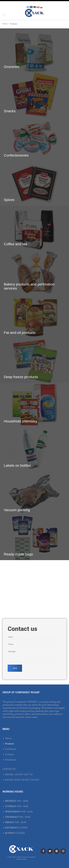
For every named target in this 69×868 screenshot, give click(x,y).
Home (5, 24)
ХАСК (34, 13)
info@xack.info (21, 859)
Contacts (9, 754)
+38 (16, 774)
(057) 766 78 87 (32, 780)
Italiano (38, 7)
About (8, 738)
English (31, 7)
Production (11, 760)
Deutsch (35, 7)
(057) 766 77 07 (25, 774)
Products (9, 744)
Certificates (11, 749)
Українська (28, 7)
